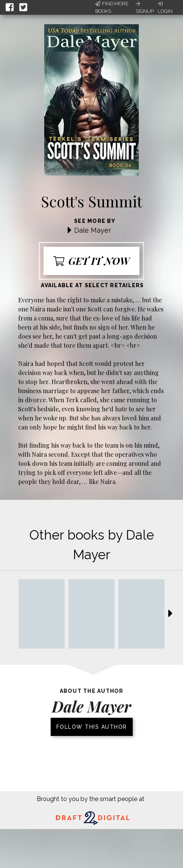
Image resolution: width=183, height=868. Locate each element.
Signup (145, 8)
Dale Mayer (93, 230)
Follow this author (92, 727)
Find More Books (112, 7)
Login (165, 8)
